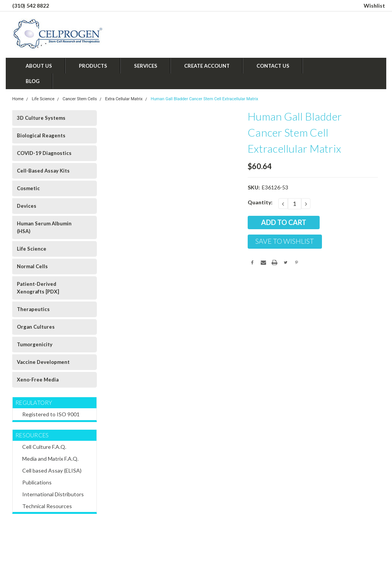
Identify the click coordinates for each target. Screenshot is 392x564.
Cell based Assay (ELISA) (52, 470)
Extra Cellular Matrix (124, 99)
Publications (37, 482)
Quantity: (260, 202)
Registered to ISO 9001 (51, 414)
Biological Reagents (41, 135)
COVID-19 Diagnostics (44, 153)
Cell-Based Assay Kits (43, 171)
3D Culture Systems (41, 118)
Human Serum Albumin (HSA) (44, 227)
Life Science (43, 99)
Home (18, 99)
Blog (33, 81)
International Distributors (53, 494)
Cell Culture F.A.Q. (44, 447)
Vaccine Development (43, 362)
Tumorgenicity (35, 344)
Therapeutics (33, 309)
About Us (39, 66)
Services (146, 66)
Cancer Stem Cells (80, 99)
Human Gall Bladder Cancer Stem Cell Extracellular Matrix (205, 99)
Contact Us (273, 66)
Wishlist (374, 6)
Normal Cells (32, 266)
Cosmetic (28, 188)
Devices (27, 206)
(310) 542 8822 (31, 6)
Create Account (207, 66)
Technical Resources (47, 506)
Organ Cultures (36, 327)
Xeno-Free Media (38, 380)
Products (93, 66)
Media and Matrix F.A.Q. (50, 459)
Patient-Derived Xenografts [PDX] (38, 288)
